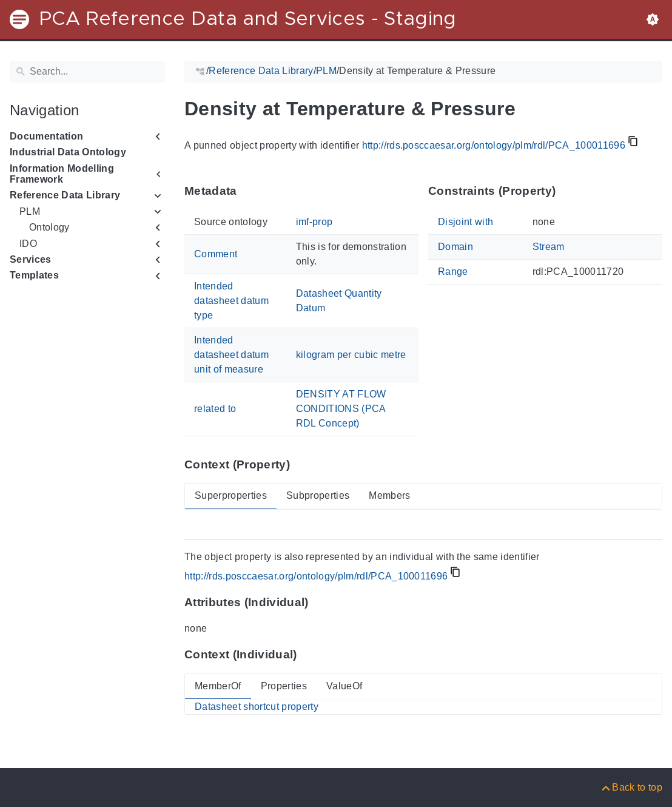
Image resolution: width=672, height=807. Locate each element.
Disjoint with (465, 222)
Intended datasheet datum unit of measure (231, 355)
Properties (284, 686)
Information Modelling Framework (62, 174)
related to (215, 409)
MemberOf (218, 686)
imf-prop (314, 222)
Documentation (46, 136)
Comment (216, 254)
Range (453, 272)
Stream (549, 247)
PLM (30, 211)
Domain (455, 247)
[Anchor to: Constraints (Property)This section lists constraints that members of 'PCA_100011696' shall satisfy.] (567, 191)
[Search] (87, 72)
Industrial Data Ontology (68, 152)
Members (389, 495)
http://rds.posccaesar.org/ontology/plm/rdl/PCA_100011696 (494, 145)
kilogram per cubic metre (351, 355)
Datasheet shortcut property (257, 707)
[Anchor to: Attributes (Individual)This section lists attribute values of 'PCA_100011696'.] (321, 603)
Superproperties (231, 495)
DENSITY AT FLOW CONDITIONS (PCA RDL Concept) (341, 409)
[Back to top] (631, 787)
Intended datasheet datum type (231, 301)
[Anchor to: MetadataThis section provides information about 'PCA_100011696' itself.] (249, 191)
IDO (28, 244)
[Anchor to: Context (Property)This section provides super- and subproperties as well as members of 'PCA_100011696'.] (302, 464)
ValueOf (344, 686)
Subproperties (318, 495)
